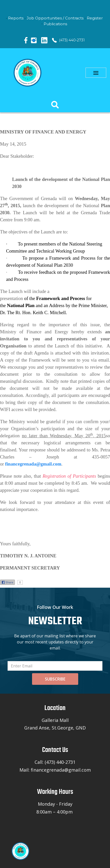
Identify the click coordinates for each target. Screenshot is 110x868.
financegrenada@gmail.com (33, 464)
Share (7, 582)
